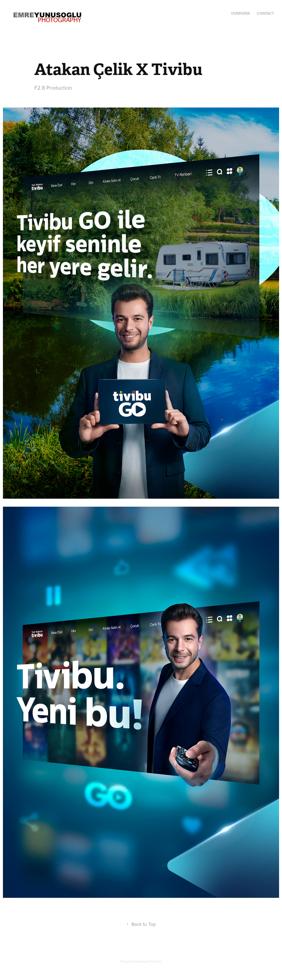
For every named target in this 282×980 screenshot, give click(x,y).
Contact (265, 13)
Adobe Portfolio (150, 961)
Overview (241, 13)
